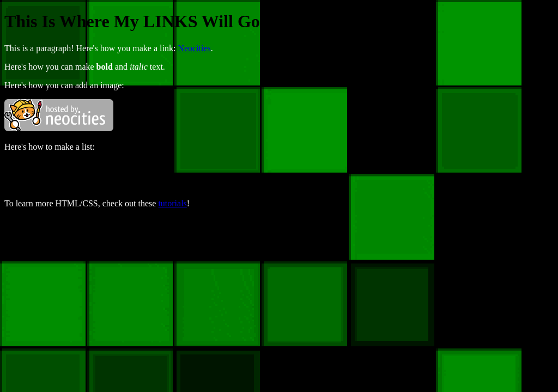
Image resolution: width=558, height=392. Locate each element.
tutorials (172, 203)
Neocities (194, 48)
